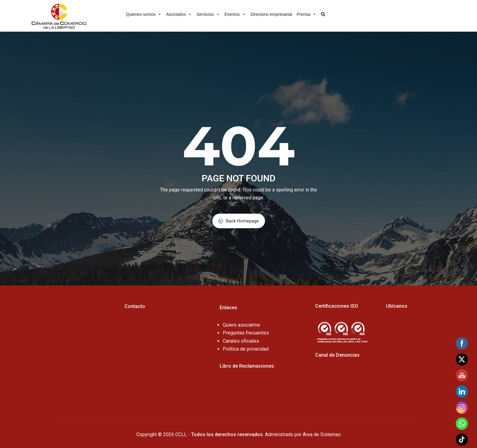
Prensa (306, 13)
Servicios (208, 13)
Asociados (179, 13)
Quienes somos (144, 13)
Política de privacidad (246, 349)
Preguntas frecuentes (246, 333)
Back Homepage (239, 221)
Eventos (235, 13)
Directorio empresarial (271, 14)
